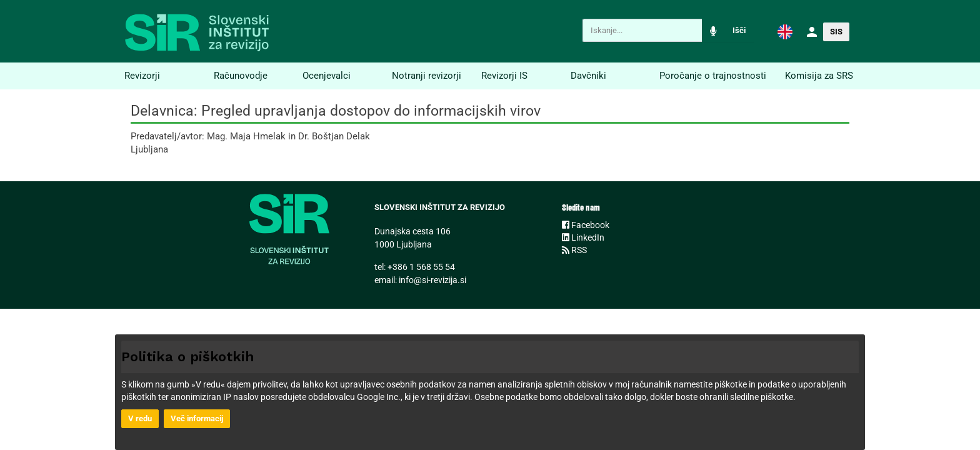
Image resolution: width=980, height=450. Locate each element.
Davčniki (588, 76)
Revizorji (142, 76)
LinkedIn (583, 237)
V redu (140, 418)
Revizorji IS (504, 76)
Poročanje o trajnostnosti (713, 76)
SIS (836, 32)
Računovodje (241, 76)
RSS (574, 250)
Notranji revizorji (427, 76)
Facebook (586, 225)
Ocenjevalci (327, 76)
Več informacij (197, 418)
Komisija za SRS (819, 76)
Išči (739, 30)
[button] (785, 31)
